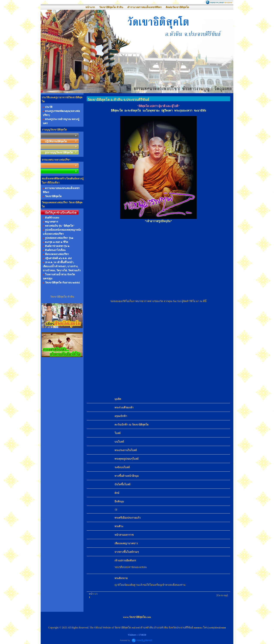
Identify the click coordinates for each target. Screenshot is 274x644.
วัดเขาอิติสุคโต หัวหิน (111, 7)
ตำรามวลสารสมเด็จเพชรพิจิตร (144, 7)
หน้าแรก (90, 7)
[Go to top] (222, 595)
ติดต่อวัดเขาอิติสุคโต (177, 7)
